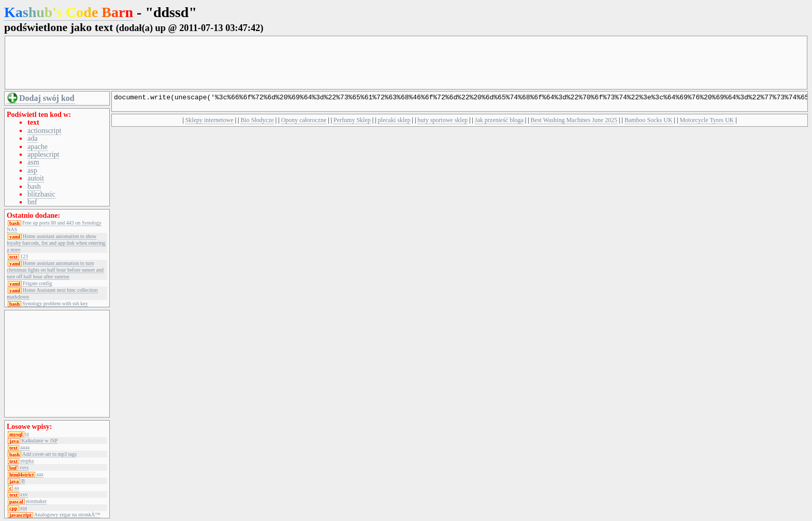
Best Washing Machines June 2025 (574, 123)
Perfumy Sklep (352, 123)
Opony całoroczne (304, 123)
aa (16, 488)
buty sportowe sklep (443, 123)
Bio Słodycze (257, 123)
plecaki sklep (394, 123)
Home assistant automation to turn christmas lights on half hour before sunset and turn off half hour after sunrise (55, 270)
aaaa (25, 448)
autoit (36, 178)
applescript (43, 154)
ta (27, 434)
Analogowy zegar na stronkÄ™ (67, 515)
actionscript (44, 131)
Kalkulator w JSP (39, 441)
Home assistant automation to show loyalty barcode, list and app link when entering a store (56, 243)
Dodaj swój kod (47, 98)
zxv (24, 495)
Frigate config (37, 284)
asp (32, 170)
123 (24, 257)
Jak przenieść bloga (499, 123)
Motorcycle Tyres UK (707, 123)
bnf (32, 202)
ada (32, 138)
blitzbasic (41, 194)
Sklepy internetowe (209, 123)
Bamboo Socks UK (649, 123)
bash (34, 187)
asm (33, 162)
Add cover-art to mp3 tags (49, 454)
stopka (27, 461)
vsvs (24, 468)
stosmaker (37, 501)
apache (38, 147)
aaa (40, 474)
